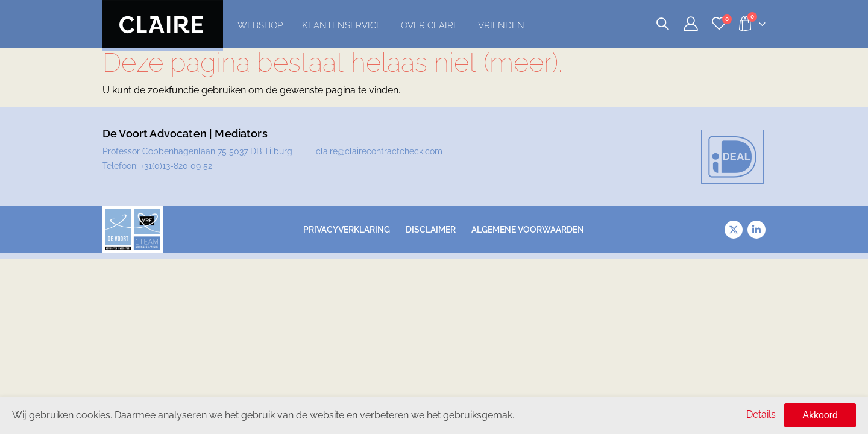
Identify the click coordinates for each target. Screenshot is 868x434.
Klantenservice (342, 25)
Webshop (260, 25)
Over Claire (430, 25)
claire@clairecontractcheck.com (379, 151)
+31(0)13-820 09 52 (176, 166)
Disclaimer (431, 230)
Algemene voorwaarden (528, 230)
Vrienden (501, 25)
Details (761, 414)
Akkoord (820, 415)
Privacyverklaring (347, 230)
